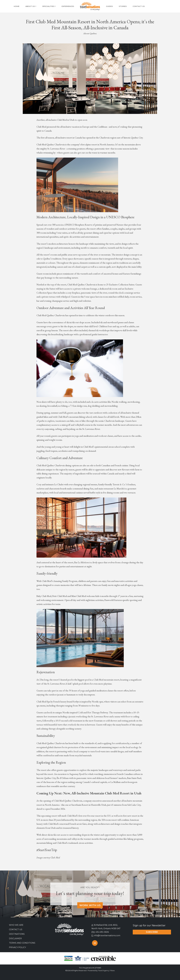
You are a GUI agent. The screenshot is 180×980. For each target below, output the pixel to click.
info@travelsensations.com (107, 936)
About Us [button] (30, 6)
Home (17, 6)
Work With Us (90, 905)
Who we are (16, 925)
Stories (123, 6)
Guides (109, 6)
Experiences (68, 6)
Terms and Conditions (22, 943)
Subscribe (152, 932)
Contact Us (139, 6)
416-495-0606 (102, 932)
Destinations (17, 934)
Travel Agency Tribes (106, 971)
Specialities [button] (48, 6)
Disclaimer (15, 939)
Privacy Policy (17, 947)
